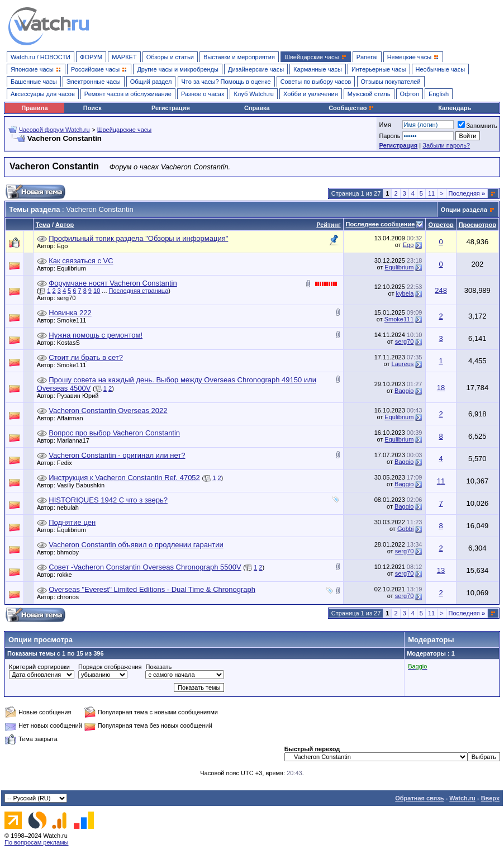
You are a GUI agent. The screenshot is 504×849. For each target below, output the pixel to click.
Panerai (367, 57)
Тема (43, 225)
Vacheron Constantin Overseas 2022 (108, 411)
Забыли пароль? (446, 145)
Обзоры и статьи (170, 57)
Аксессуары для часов (43, 94)
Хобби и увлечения (311, 94)
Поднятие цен (72, 522)
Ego (65, 246)
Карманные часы (318, 69)
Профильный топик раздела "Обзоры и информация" (138, 238)
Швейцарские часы (125, 130)
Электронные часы (94, 82)
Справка (257, 108)
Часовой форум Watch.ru (54, 130)
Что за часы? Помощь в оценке (226, 82)
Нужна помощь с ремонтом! (96, 335)
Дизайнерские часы (256, 69)
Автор (65, 225)
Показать (158, 667)
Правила (34, 108)
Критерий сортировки (39, 667)
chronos (71, 597)
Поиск (92, 108)
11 (431, 193)
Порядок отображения (110, 667)
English (439, 94)
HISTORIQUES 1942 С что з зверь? (108, 500)
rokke (67, 575)
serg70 (69, 298)
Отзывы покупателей (391, 82)
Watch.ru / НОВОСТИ (41, 57)
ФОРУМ (91, 57)
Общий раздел (151, 82)
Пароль (389, 136)
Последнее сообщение (381, 224)
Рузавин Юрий (81, 396)
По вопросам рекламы (37, 842)
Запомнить (477, 126)
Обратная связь (419, 798)
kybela (405, 293)
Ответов (441, 225)
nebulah (71, 507)
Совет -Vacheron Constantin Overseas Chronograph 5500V (145, 567)
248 (441, 290)
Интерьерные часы (379, 69)
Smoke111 (75, 320)
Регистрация (171, 108)
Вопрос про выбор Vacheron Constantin (114, 433)
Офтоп (410, 94)
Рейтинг (328, 225)
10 (97, 291)
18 (441, 388)
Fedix (67, 463)
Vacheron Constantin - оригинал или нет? (117, 455)
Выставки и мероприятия (239, 57)
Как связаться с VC (81, 261)
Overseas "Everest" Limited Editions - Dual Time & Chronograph (152, 589)
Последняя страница (139, 291)
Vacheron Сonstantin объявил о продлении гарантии (136, 545)
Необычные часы (441, 69)
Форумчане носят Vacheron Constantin (113, 283)
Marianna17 (76, 440)
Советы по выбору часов (316, 82)
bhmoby (71, 552)
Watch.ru (462, 798)
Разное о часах (203, 94)
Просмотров (477, 225)
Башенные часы (34, 82)
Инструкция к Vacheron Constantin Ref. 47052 (124, 478)
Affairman (73, 418)
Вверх (490, 798)
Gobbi (405, 529)
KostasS (71, 343)
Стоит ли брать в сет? (86, 357)
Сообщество (351, 108)
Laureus (403, 364)
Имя (385, 125)
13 (441, 570)
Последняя (467, 193)
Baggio (404, 391)
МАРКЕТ (124, 57)
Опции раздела (464, 210)
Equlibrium (74, 268)
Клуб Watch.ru (253, 94)
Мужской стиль (369, 94)
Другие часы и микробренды (177, 69)
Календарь (455, 108)
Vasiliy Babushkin (84, 485)
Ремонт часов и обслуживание (128, 94)
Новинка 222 (70, 313)
